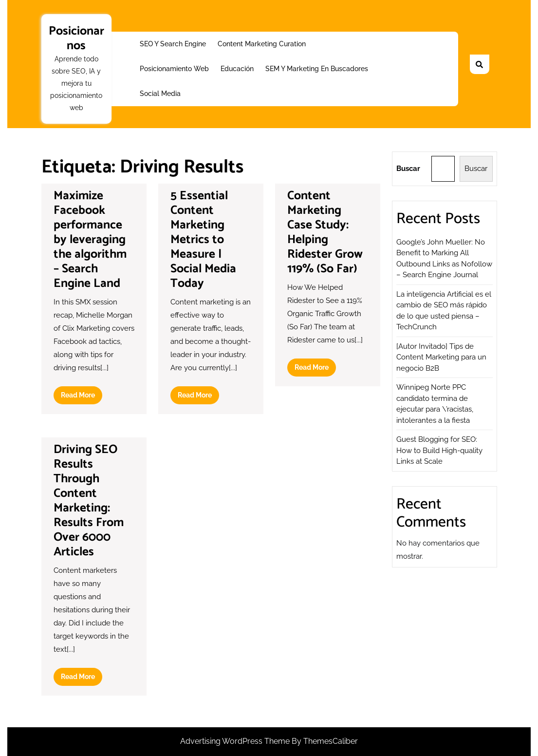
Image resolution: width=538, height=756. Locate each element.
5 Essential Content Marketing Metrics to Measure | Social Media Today (203, 240)
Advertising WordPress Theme (236, 741)
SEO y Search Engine (173, 44)
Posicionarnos (76, 38)
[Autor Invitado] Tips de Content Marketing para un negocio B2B (441, 357)
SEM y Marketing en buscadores (317, 69)
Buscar (408, 169)
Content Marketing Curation (262, 44)
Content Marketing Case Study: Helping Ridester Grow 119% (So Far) (325, 232)
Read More (82, 397)
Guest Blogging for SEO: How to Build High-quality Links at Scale (439, 450)
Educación (237, 69)
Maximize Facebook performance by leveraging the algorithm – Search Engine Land (90, 240)
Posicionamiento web (174, 69)
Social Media (160, 94)
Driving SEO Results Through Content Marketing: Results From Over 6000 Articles (89, 501)
